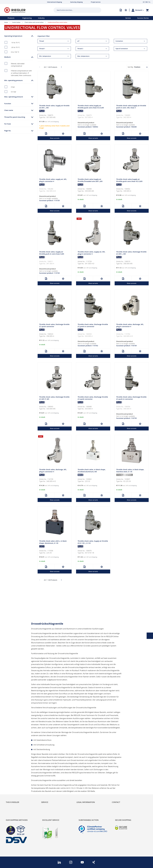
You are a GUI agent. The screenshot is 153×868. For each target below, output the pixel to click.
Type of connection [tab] (122, 49)
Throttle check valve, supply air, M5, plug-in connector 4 (53, 180)
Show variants (55, 138)
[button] (140, 10)
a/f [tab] (78, 41)
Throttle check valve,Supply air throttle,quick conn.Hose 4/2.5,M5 (91, 107)
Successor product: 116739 (126, 346)
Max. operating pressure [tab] (14, 97)
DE (144, 2)
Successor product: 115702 (88, 346)
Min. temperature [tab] (45, 56)
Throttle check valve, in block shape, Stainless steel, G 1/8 (130, 471)
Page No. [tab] (8, 131)
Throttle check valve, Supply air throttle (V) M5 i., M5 (54, 107)
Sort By (130, 67)
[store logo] (28, 10)
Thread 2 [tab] (80, 49)
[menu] (60, 18)
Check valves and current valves (34, 22)
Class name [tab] (9, 110)
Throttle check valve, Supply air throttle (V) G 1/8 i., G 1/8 (93, 543)
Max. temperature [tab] (83, 56)
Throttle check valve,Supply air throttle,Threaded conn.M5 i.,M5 (90, 180)
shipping (56, 122)
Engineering (27, 18)
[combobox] (76, 10)
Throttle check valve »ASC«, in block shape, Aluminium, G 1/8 (53, 543)
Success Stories (143, 18)
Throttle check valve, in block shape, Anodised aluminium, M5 (92, 471)
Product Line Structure (15, 784)
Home (6, 22)
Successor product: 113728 (49, 201)
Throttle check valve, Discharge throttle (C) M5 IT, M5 (54, 399)
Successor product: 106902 (88, 127)
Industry (41, 18)
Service (128, 18)
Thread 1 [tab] (42, 49)
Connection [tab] (119, 41)
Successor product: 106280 (126, 127)
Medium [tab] (7, 57)
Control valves (16, 22)
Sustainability (11, 777)
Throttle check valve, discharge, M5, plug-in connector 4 (130, 326)
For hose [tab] (8, 124)
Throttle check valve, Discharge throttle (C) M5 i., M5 (131, 253)
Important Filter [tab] (44, 36)
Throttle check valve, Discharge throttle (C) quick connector (54, 326)
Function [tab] (8, 104)
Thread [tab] (42, 41)
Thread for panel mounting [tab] (15, 117)
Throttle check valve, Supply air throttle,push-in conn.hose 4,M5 (52, 253)
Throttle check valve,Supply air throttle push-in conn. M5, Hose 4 (131, 107)
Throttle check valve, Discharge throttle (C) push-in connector (93, 326)
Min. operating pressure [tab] (13, 80)
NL (150, 2)
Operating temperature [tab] (13, 36)
